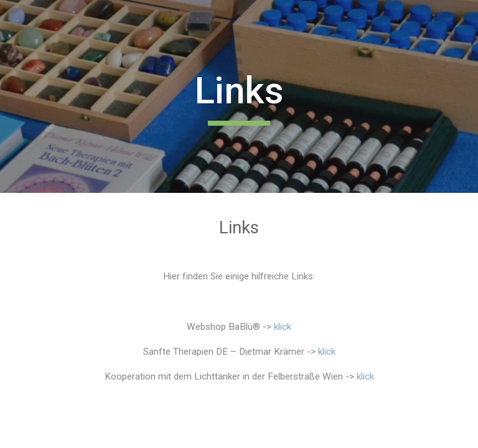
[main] (239, 96)
